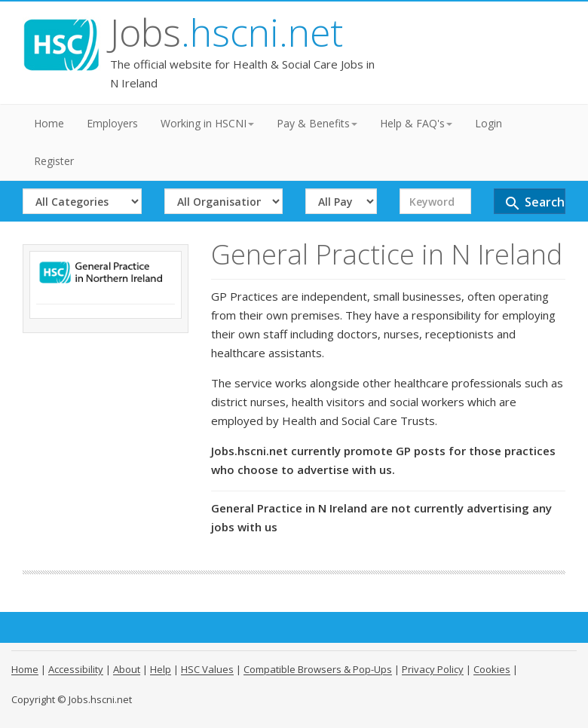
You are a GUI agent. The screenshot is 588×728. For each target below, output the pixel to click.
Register (54, 161)
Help (161, 669)
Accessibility (76, 669)
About (127, 669)
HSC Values (207, 669)
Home (49, 123)
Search (534, 203)
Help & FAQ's (416, 123)
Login (488, 123)
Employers (112, 123)
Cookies (492, 669)
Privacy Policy (433, 669)
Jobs (227, 32)
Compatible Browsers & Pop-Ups (318, 669)
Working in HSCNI (207, 123)
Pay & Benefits (317, 123)
